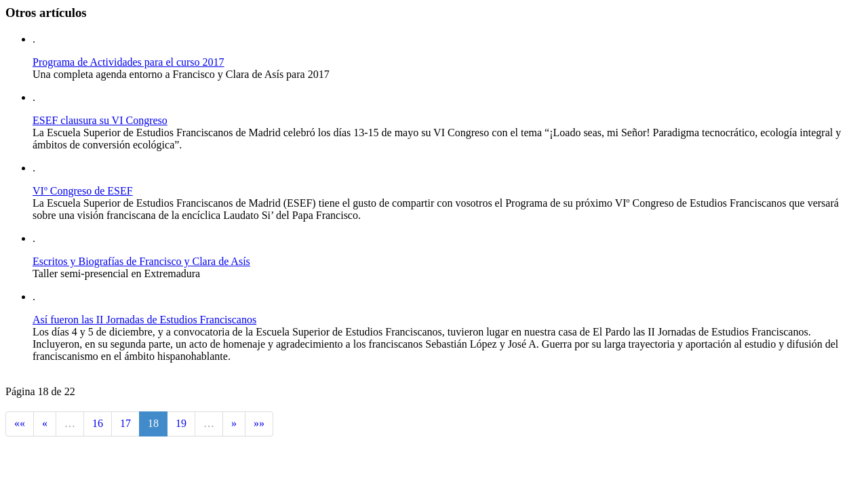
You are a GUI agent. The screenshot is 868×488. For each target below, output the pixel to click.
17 (125, 423)
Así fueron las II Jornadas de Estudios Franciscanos (144, 320)
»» (259, 423)
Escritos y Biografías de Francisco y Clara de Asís (141, 261)
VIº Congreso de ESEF (83, 191)
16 (98, 423)
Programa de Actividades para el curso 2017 (129, 62)
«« (20, 423)
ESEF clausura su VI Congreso (100, 120)
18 (153, 423)
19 (181, 423)
